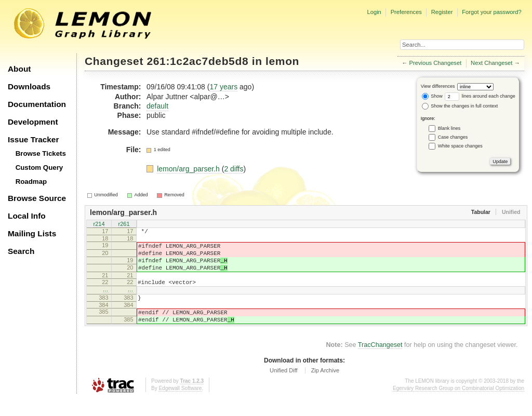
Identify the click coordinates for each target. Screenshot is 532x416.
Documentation (37, 104)
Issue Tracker (33, 139)
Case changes (453, 137)
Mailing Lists (32, 233)
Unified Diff (284, 387)
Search (21, 251)
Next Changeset (491, 63)
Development (33, 122)
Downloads (29, 86)
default (157, 106)
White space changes (460, 146)
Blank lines (449, 128)
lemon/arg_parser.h (189, 169)
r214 (99, 224)
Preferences (406, 12)
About (19, 69)
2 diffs (234, 169)
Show (432, 96)
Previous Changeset (436, 63)
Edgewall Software (180, 405)
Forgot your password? (491, 12)
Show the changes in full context (460, 106)
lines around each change (480, 96)
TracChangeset (380, 362)
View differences (438, 86)
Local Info (27, 216)
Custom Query (39, 167)
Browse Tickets (41, 153)
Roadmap (31, 182)
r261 (124, 224)
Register (442, 12)
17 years (223, 87)
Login (374, 12)
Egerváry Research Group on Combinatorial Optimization (458, 405)
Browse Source (37, 198)
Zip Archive (325, 387)
